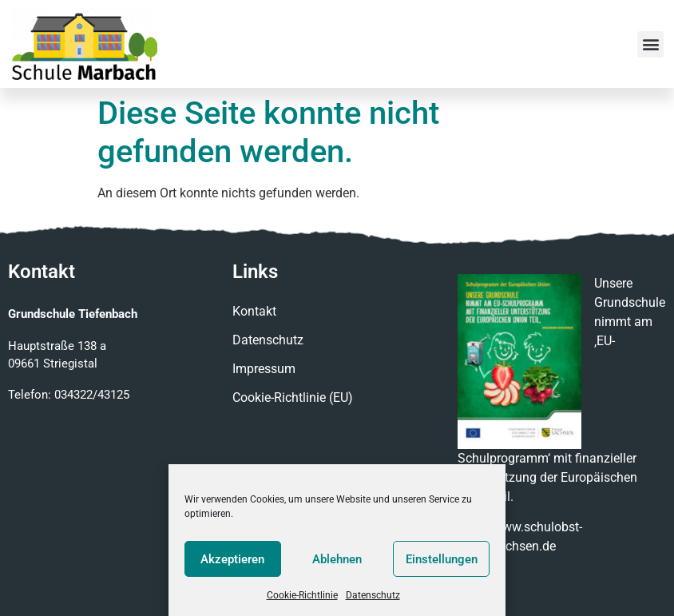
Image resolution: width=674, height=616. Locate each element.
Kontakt (254, 311)
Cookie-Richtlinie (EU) (293, 397)
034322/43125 (92, 395)
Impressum (264, 369)
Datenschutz (373, 595)
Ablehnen (337, 559)
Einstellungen (442, 559)
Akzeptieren (232, 559)
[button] (650, 44)
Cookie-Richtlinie (302, 595)
